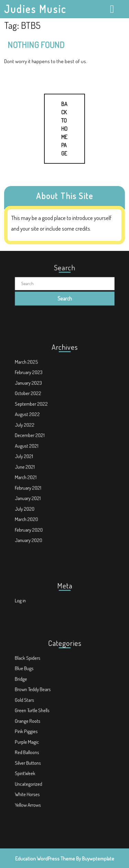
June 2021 (35, 461)
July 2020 (35, 492)
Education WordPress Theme (45, 859)
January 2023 (38, 399)
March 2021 (36, 469)
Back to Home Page (56, 125)
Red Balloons (37, 745)
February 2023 (38, 392)
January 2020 (38, 516)
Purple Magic (37, 738)
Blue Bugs (35, 684)
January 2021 (37, 484)
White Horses (37, 777)
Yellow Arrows (37, 784)
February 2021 (38, 477)
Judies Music (35, 9)
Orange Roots (37, 722)
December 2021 (39, 438)
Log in (32, 599)
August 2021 (36, 446)
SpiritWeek (35, 761)
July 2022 (35, 430)
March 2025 (36, 384)
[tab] (113, 9)
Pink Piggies (36, 730)
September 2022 (40, 415)
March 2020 (36, 500)
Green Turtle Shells (41, 714)
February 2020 (38, 508)
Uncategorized (38, 769)
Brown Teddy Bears (41, 699)
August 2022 (37, 423)
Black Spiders (37, 676)
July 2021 (35, 454)
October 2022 (38, 407)
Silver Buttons (37, 753)
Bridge (32, 691)
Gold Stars (35, 707)
